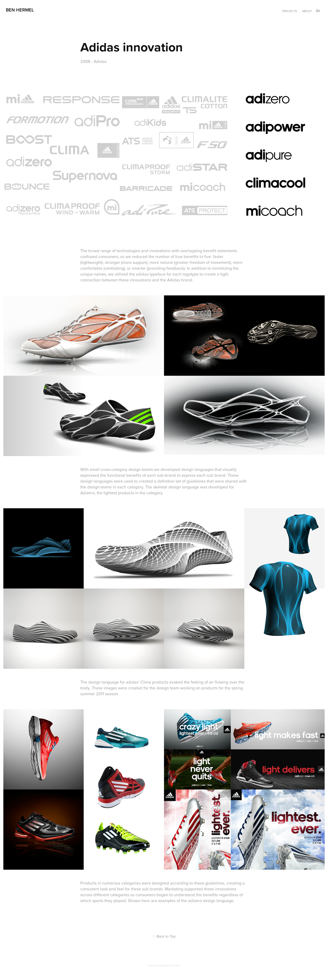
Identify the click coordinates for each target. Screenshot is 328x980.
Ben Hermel (20, 10)
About (307, 11)
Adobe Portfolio (171, 965)
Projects (290, 11)
